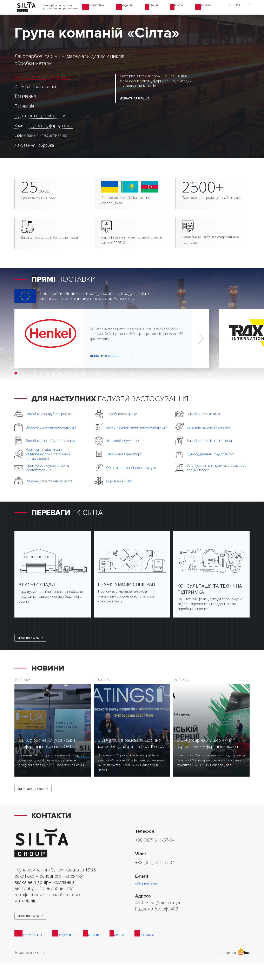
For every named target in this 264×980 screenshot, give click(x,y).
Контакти (140, 949)
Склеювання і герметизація (41, 135)
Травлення (25, 96)
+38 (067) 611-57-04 (165, 850)
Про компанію (28, 949)
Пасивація (24, 106)
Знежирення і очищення (39, 86)
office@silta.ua (149, 894)
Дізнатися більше (33, 646)
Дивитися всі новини (36, 799)
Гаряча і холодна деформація (43, 76)
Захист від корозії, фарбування (44, 126)
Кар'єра (113, 949)
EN (250, 7)
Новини (89, 949)
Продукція (61, 949)
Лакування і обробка (34, 145)
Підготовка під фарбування (40, 116)
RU (244, 7)
